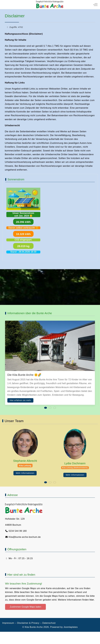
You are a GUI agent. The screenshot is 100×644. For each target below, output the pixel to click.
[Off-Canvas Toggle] (95, 5)
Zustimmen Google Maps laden (25, 607)
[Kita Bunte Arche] (50, 5)
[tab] (46, 408)
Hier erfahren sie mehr (20, 400)
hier (92, 600)
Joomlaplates (71, 627)
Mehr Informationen (25, 473)
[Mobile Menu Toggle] (4, 5)
